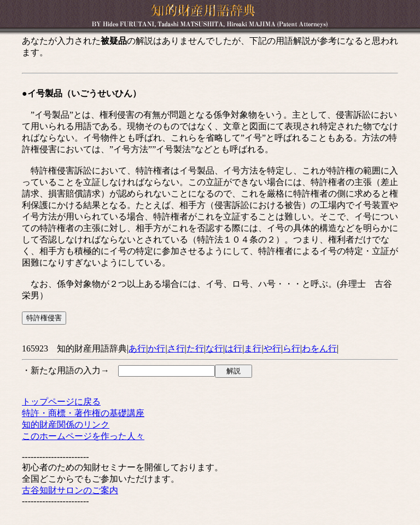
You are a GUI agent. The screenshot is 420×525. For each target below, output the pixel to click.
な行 (214, 348)
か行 (156, 348)
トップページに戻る (61, 402)
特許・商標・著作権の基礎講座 (83, 413)
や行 (272, 348)
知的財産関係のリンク (66, 425)
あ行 (137, 348)
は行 (234, 348)
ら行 (291, 348)
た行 (195, 348)
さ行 (176, 348)
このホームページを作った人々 (83, 436)
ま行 (253, 348)
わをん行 (319, 348)
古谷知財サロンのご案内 (70, 490)
